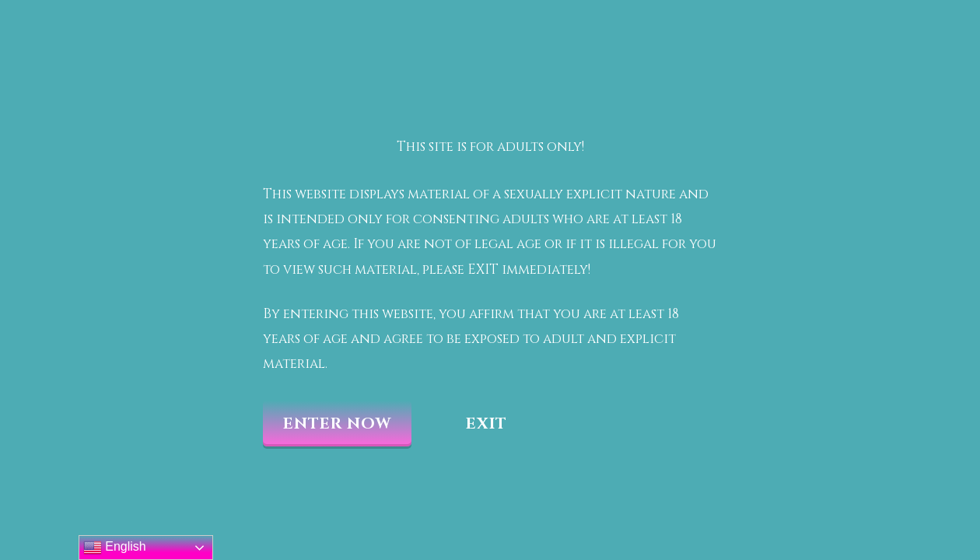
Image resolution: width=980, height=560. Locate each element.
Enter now (337, 423)
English (115, 548)
